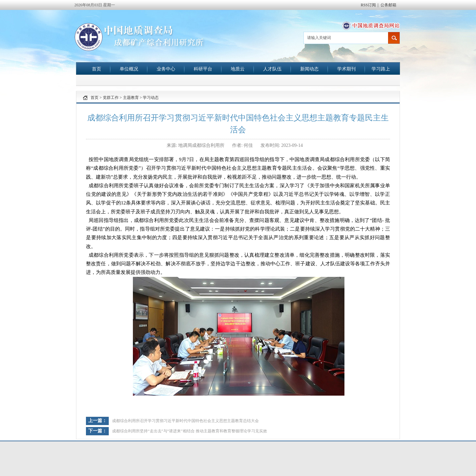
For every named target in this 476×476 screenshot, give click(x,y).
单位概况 (129, 69)
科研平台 (203, 69)
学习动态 (151, 98)
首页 (97, 69)
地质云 (238, 69)
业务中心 (166, 69)
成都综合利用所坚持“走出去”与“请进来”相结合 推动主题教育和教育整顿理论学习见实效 (189, 431)
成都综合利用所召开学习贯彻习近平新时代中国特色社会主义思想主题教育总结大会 (185, 421)
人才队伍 (272, 69)
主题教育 (131, 98)
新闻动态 (309, 69)
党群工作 (111, 98)
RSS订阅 (368, 5)
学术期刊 (346, 69)
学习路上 (381, 69)
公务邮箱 (388, 5)
